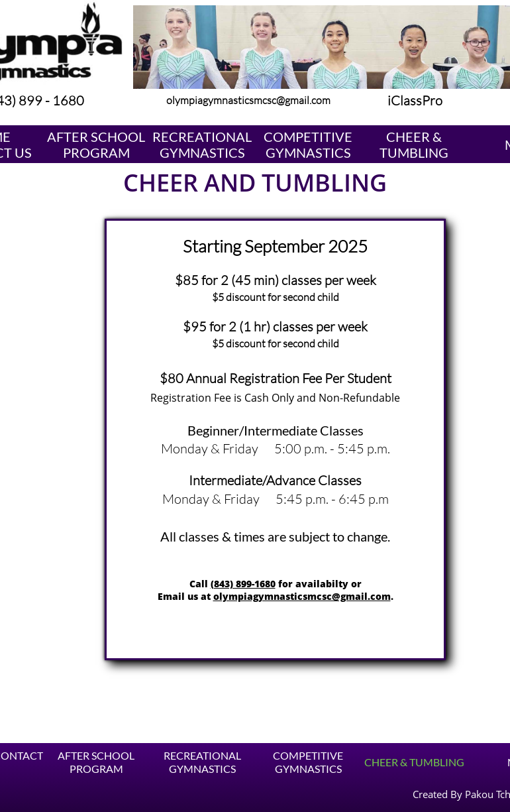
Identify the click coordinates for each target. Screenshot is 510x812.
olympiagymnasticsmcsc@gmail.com (302, 596)
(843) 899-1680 (243, 584)
